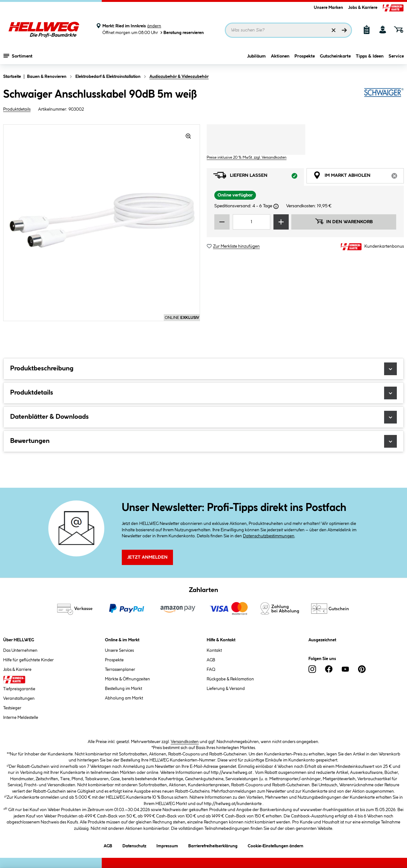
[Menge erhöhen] (281, 222)
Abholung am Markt (124, 698)
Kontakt (214, 651)
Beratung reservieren (182, 33)
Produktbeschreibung (203, 369)
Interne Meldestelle (21, 718)
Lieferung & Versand (226, 689)
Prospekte (305, 56)
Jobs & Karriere (363, 8)
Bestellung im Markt (124, 689)
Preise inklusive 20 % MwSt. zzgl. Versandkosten (247, 158)
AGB (211, 660)
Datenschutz (134, 845)
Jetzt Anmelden (147, 557)
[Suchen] (344, 30)
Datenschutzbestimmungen (269, 536)
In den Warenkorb (344, 221)
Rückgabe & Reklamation (230, 679)
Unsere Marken (328, 8)
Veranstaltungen (19, 699)
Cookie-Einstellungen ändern (276, 845)
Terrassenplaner (120, 670)
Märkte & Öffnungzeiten (128, 679)
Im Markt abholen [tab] (359, 177)
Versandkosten (185, 742)
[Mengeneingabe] (252, 222)
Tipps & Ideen (370, 56)
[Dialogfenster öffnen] (276, 206)
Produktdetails (17, 109)
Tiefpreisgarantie (19, 689)
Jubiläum (256, 56)
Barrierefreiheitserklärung (213, 845)
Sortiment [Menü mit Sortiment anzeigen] (18, 56)
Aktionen (280, 56)
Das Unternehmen (20, 651)
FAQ (211, 670)
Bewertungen (203, 441)
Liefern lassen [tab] (259, 177)
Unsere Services (119, 651)
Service (396, 56)
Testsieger (12, 708)
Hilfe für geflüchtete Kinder (28, 660)
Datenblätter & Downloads (203, 417)
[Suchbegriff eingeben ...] (288, 30)
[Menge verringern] (222, 222)
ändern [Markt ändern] (154, 26)
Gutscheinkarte (335, 56)
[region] (102, 223)
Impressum (167, 845)
